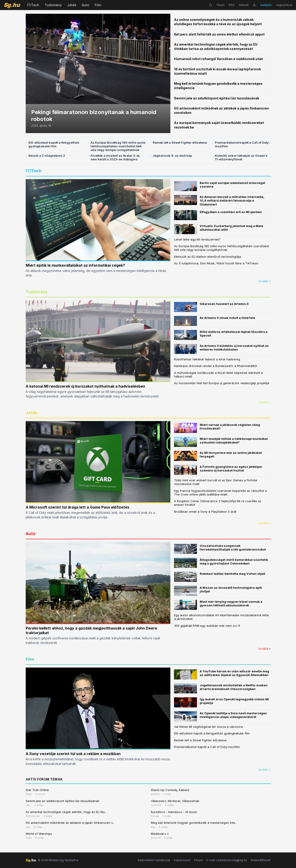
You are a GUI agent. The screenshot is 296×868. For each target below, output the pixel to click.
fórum (220, 5)
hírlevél (244, 5)
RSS (232, 5)
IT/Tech (33, 5)
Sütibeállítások (261, 860)
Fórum (198, 860)
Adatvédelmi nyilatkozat (154, 860)
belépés (266, 5)
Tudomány (53, 5)
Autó (86, 5)
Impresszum (182, 860)
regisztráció (284, 5)
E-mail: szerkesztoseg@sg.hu (227, 860)
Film (98, 5)
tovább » (265, 281)
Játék (72, 5)
